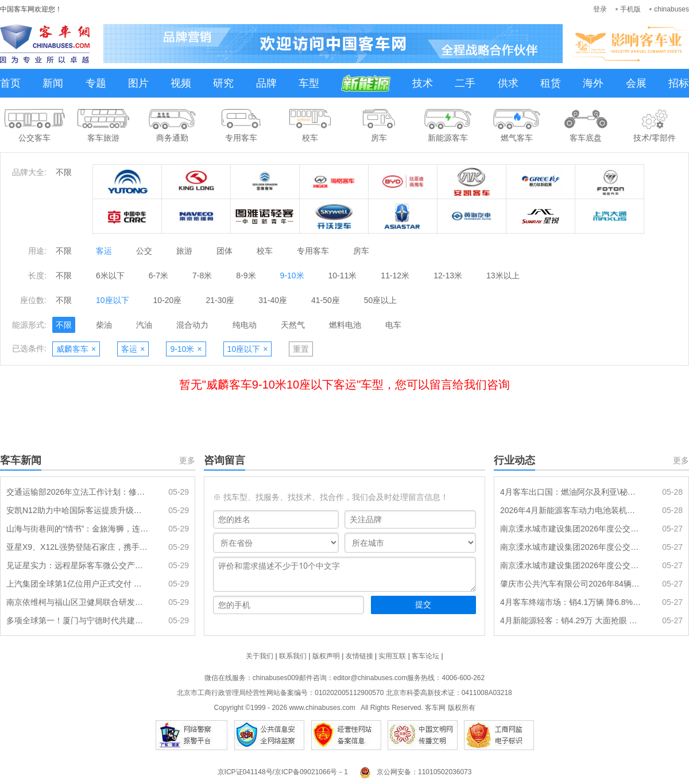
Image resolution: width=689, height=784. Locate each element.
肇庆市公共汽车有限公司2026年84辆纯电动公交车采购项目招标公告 (571, 584)
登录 (600, 9)
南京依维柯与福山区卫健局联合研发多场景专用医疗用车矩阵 (78, 602)
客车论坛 (425, 656)
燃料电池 (345, 325)
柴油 (104, 325)
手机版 (630, 9)
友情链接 (359, 656)
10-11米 (343, 275)
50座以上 (381, 300)
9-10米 (292, 275)
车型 (309, 83)
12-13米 (448, 275)
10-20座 (168, 300)
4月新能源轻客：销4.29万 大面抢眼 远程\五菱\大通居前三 (571, 620)
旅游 (184, 251)
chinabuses (671, 9)
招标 (679, 83)
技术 (423, 83)
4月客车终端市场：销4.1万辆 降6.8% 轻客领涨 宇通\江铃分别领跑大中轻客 (571, 602)
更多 (187, 460)
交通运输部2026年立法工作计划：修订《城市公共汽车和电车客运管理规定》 (78, 492)
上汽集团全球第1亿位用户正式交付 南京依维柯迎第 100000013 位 (78, 584)
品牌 (266, 83)
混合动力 (192, 325)
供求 (508, 83)
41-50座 (326, 300)
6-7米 (158, 275)
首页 (10, 83)
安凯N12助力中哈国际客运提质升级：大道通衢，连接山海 (78, 510)
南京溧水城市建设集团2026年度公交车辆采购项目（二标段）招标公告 (571, 547)
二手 (465, 83)
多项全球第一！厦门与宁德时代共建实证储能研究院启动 (78, 620)
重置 (301, 349)
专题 (96, 83)
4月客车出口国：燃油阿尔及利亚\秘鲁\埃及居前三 (571, 492)
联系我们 (293, 656)
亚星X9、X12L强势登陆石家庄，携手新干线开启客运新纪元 (78, 547)
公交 (144, 251)
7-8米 (202, 275)
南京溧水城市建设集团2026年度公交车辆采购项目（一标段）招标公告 (571, 565)
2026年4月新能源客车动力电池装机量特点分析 (571, 510)
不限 (64, 172)
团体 (224, 251)
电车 (393, 325)
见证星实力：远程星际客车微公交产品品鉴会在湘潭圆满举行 (78, 565)
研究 (223, 83)
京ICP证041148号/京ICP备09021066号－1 (283, 772)
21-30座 (220, 300)
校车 (265, 251)
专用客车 (313, 251)
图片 (138, 83)
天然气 (293, 325)
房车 (361, 251)
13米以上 (503, 275)
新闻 (53, 83)
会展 (636, 83)
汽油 (144, 325)
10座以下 (113, 300)
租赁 (551, 83)
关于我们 (260, 656)
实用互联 (392, 656)
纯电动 (245, 325)
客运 (104, 251)
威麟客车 (76, 349)
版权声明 (326, 656)
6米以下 (110, 275)
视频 (181, 83)
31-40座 (273, 300)
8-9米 (246, 275)
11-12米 (395, 275)
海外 (593, 83)
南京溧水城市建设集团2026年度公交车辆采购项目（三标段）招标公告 (571, 529)
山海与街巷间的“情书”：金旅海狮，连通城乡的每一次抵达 (78, 529)
